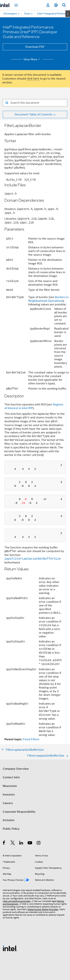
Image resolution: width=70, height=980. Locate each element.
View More (32, 59)
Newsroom (10, 786)
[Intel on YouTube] (30, 843)
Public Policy (11, 829)
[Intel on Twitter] (13, 843)
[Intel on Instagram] (39, 843)
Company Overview (16, 769)
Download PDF (35, 47)
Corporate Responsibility (19, 812)
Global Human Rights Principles (43, 909)
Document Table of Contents (34, 114)
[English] (56, 5)
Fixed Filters (31, 739)
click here (33, 79)
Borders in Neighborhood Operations (48, 299)
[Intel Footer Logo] (10, 948)
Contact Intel (11, 777)
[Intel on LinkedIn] (21, 843)
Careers (8, 803)
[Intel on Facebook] (4, 843)
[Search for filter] (35, 103)
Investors (9, 795)
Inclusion (9, 820)
